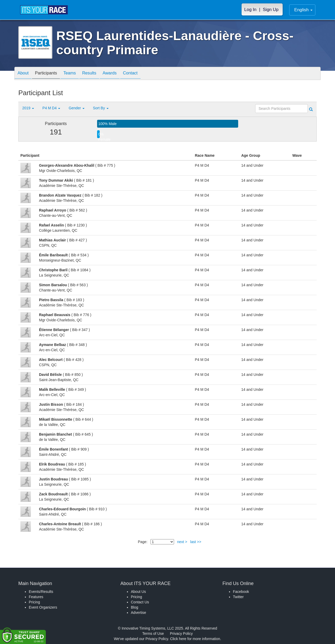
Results (98, 74)
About (24, 74)
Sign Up (271, 10)
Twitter (238, 597)
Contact (145, 74)
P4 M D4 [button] (51, 108)
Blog (135, 607)
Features (36, 597)
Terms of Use (153, 634)
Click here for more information (195, 639)
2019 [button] (28, 108)
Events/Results (41, 592)
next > (182, 542)
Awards (121, 74)
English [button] (303, 10)
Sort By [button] (101, 108)
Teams (76, 74)
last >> (196, 542)
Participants (50, 74)
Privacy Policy (181, 634)
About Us (138, 592)
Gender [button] (77, 108)
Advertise (138, 613)
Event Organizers (43, 607)
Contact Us (140, 602)
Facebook (241, 592)
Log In (250, 10)
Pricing (34, 602)
